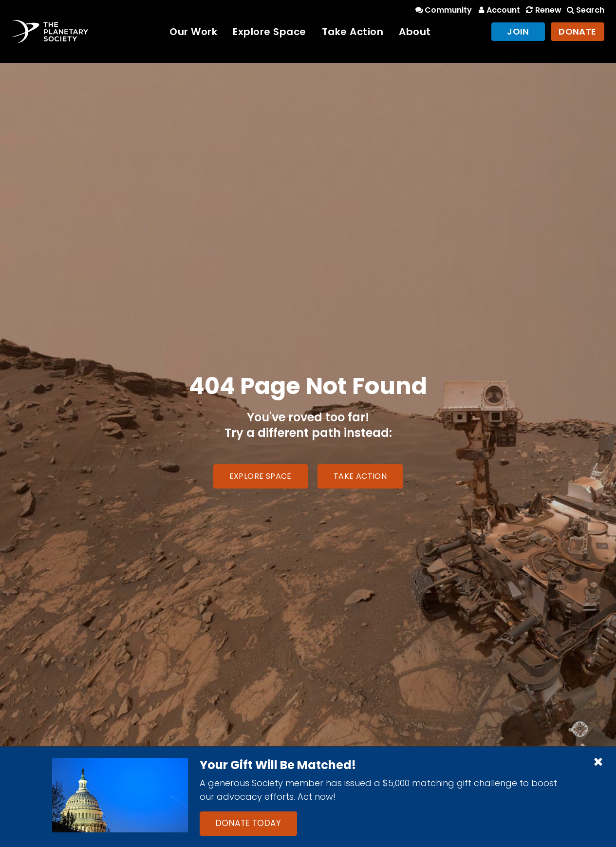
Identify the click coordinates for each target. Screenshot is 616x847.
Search (585, 10)
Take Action (353, 32)
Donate (578, 31)
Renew (542, 10)
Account (498, 10)
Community (443, 10)
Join (518, 31)
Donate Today (248, 823)
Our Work (193, 32)
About (415, 32)
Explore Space (270, 32)
